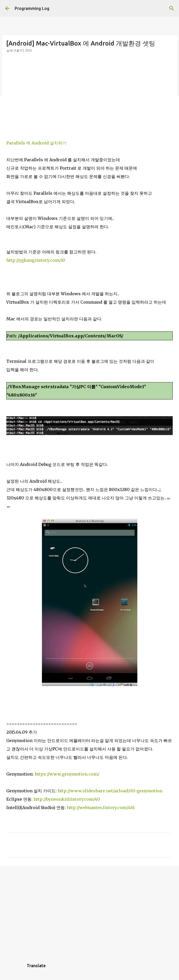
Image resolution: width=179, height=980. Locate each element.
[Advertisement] (89, 94)
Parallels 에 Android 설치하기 (36, 143)
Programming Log (32, 8)
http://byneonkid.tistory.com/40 (67, 799)
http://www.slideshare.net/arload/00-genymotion (110, 791)
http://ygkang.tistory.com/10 (36, 260)
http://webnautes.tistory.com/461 (101, 808)
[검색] (172, 8)
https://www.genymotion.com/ (67, 774)
